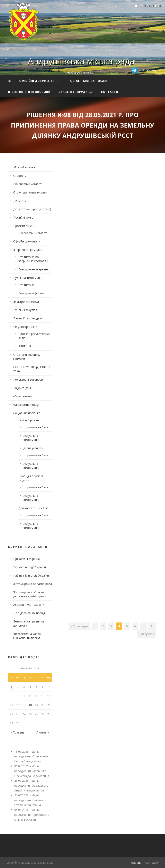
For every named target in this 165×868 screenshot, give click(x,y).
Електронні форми (31, 293)
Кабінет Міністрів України (31, 575)
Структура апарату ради (30, 192)
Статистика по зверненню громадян (33, 259)
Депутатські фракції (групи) (32, 209)
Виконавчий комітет (27, 184)
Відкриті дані (22, 388)
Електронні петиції (26, 302)
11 (152, 626)
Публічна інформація (28, 278)
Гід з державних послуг (87, 81)
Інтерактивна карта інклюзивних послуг (27, 636)
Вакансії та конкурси (28, 318)
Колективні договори (28, 380)
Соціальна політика (27, 413)
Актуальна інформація (31, 438)
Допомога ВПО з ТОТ (34, 508)
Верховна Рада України (30, 567)
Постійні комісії (24, 217)
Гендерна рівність (31, 448)
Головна (136, 863)
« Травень (18, 732)
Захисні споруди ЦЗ (76, 92)
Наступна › (147, 634)
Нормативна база (36, 427)
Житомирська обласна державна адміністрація (30, 594)
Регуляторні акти (25, 327)
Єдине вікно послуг (26, 405)
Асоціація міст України (29, 605)
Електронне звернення (34, 269)
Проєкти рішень (24, 226)
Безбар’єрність (29, 420)
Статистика (26, 285)
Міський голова (24, 167)
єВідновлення (23, 396)
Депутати (20, 201)
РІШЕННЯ (25, 346)
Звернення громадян (28, 250)
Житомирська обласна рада (33, 584)
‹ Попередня (79, 626)
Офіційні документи (37, 81)
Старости (20, 176)
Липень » (43, 732)
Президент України (26, 559)
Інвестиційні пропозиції (29, 92)
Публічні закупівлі (25, 310)
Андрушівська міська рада (81, 61)
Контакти (110, 92)
